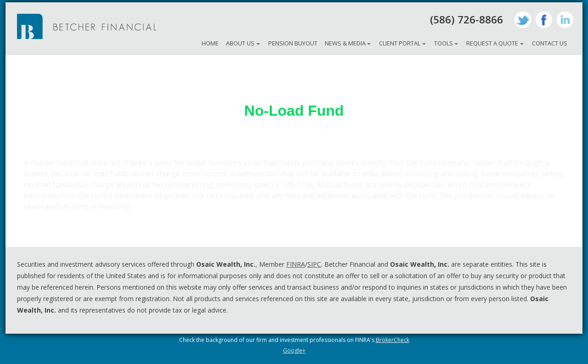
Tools (444, 43)
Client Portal (400, 43)
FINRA (296, 264)
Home (210, 43)
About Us (240, 43)
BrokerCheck (393, 340)
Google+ (294, 350)
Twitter (523, 20)
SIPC (314, 264)
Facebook (544, 20)
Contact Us (550, 43)
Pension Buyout (293, 43)
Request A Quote (492, 43)
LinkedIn (565, 20)
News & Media (345, 43)
